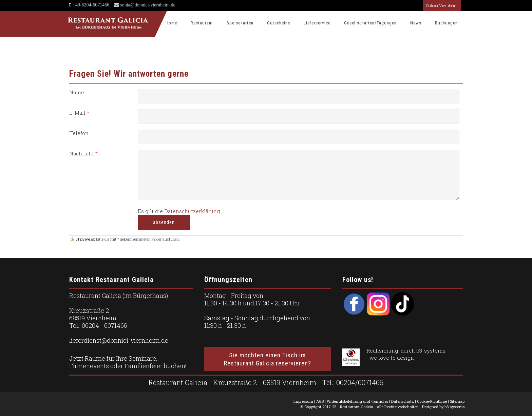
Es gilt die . (179, 211)
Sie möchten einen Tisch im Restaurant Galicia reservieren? (268, 359)
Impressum (303, 401)
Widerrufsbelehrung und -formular (357, 401)
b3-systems (431, 351)
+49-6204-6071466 (91, 5)
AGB (320, 401)
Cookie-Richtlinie (432, 401)
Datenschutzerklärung (192, 211)
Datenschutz (403, 401)
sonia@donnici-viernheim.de (147, 5)
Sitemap (457, 401)
